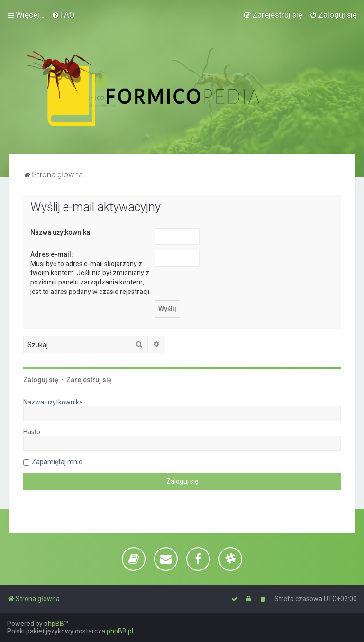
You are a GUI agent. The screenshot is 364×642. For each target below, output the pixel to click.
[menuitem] (63, 15)
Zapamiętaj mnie (57, 462)
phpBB (54, 624)
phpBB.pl (120, 631)
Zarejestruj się (89, 380)
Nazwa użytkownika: (61, 232)
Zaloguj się (41, 380)
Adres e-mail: (52, 254)
